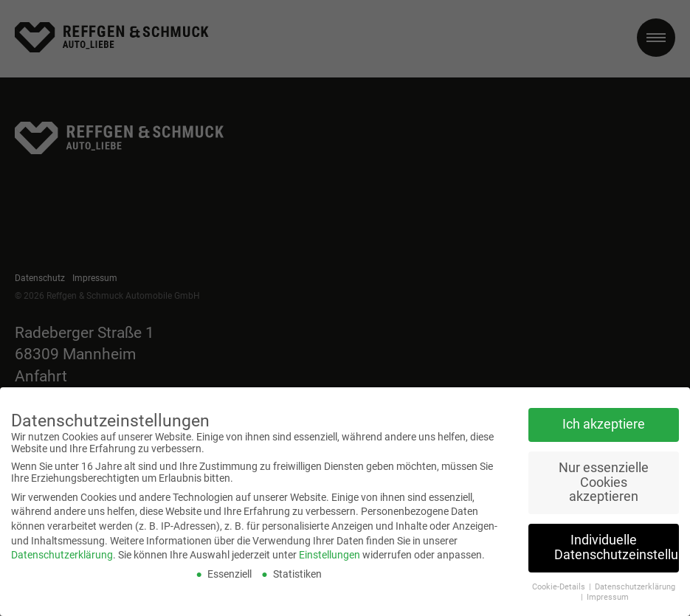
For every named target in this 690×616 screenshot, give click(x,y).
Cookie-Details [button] (560, 576)
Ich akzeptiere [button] (604, 414)
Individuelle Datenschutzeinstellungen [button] (617, 537)
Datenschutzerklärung (62, 544)
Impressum (608, 587)
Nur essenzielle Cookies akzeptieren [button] (604, 472)
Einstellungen (330, 544)
